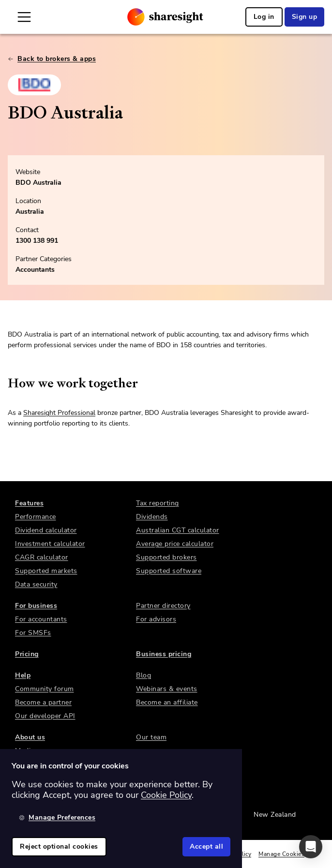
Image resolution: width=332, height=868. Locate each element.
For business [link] (36, 606)
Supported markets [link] (46, 571)
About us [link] (30, 737)
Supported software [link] (169, 571)
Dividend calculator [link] (46, 530)
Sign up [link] (305, 17)
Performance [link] (36, 517)
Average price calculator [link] (175, 544)
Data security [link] (36, 584)
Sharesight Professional (59, 413)
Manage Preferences (57, 817)
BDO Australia (38, 183)
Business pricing (164, 654)
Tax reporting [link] (158, 503)
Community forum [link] (45, 689)
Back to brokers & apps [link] (52, 59)
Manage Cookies (281, 854)
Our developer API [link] (45, 716)
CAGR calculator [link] (42, 557)
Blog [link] (143, 675)
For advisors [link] (156, 619)
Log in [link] (264, 17)
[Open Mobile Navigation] (24, 17)
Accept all (206, 846)
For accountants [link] (41, 619)
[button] (311, 847)
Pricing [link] (27, 654)
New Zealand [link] (275, 815)
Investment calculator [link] (50, 544)
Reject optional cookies (59, 846)
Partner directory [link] (163, 606)
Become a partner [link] (43, 702)
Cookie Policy (166, 795)
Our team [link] (151, 737)
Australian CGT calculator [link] (178, 530)
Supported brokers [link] (166, 557)
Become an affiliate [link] (167, 702)
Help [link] (23, 675)
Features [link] (29, 503)
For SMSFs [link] (33, 633)
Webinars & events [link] (167, 689)
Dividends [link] (152, 517)
